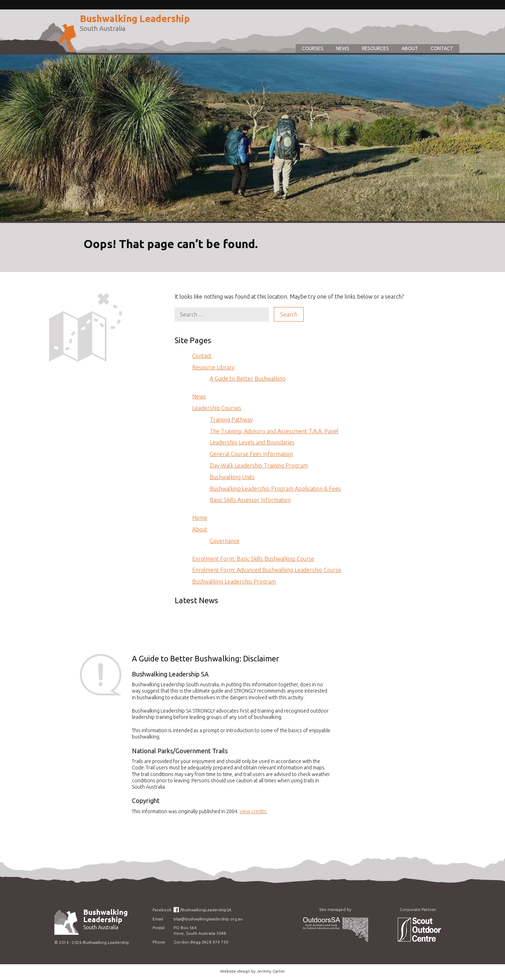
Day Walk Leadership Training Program (259, 465)
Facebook (162, 910)
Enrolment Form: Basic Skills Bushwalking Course (253, 559)
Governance (225, 541)
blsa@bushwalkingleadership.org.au (208, 919)
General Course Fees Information (251, 454)
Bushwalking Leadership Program (234, 581)
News (343, 48)
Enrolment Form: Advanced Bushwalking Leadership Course (267, 570)
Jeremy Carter (271, 971)
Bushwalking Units (232, 477)
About (410, 48)
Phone (159, 942)
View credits (253, 811)
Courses (313, 48)
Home (200, 518)
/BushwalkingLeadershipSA (206, 910)
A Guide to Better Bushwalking (248, 379)
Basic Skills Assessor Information (250, 500)
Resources (375, 48)
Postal (159, 928)
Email (158, 919)
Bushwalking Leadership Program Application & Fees (275, 489)
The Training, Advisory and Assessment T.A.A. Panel (274, 431)
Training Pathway (231, 420)
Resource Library (213, 367)
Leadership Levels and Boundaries (252, 442)
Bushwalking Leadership (135, 19)
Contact (442, 48)
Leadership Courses (217, 408)
